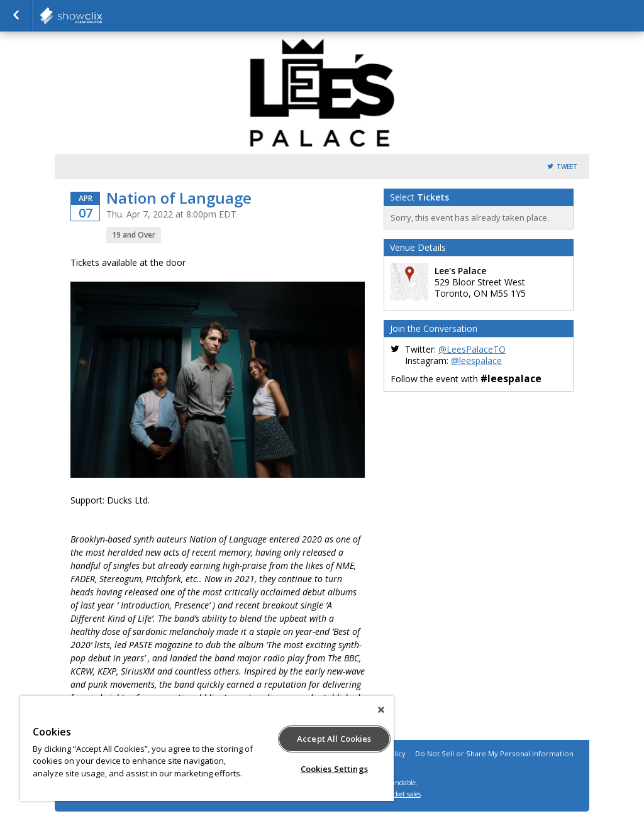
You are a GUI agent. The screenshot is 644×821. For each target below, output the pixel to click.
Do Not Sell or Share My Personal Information (494, 753)
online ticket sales (394, 794)
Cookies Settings (334, 769)
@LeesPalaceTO (472, 349)
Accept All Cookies (334, 739)
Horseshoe (102, 16)
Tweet (567, 167)
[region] (207, 748)
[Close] (381, 710)
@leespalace (476, 361)
